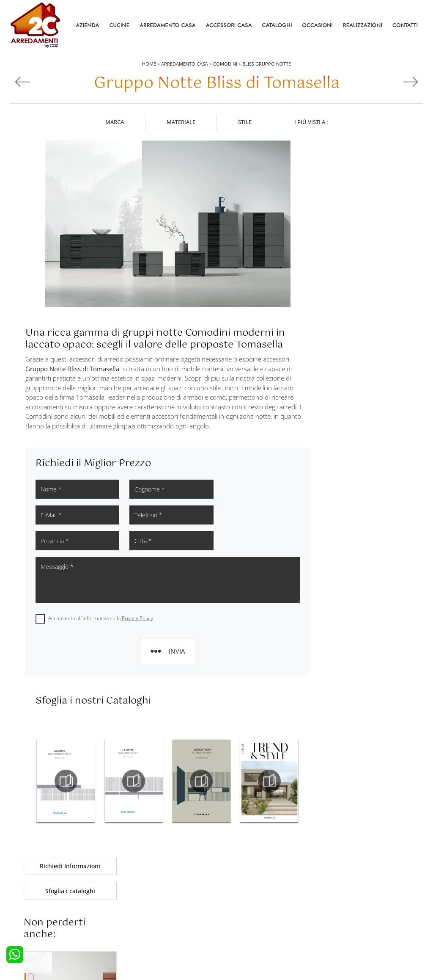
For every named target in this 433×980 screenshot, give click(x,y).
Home (149, 64)
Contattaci (337, 887)
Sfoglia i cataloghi (365, 175)
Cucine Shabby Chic (40, 911)
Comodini (225, 64)
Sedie (228, 911)
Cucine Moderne (36, 887)
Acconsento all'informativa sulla (101, 592)
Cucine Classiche (36, 899)
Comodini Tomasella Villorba (365, 671)
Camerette (131, 887)
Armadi (127, 899)
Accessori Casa (229, 25)
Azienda (87, 25)
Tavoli (229, 899)
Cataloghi (277, 25)
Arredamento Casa (168, 25)
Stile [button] (245, 122)
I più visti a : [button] (311, 122)
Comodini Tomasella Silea (365, 652)
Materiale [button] (181, 122)
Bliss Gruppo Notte (267, 64)
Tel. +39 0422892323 (306, 941)
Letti (124, 875)
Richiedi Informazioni (365, 150)
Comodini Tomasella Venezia (365, 634)
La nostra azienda (347, 875)
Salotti (229, 875)
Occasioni (318, 25)
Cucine (119, 25)
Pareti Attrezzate (242, 887)
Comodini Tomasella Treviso (365, 614)
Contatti (405, 25)
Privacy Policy (137, 592)
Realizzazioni (363, 25)
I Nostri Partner (343, 911)
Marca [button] (115, 122)
